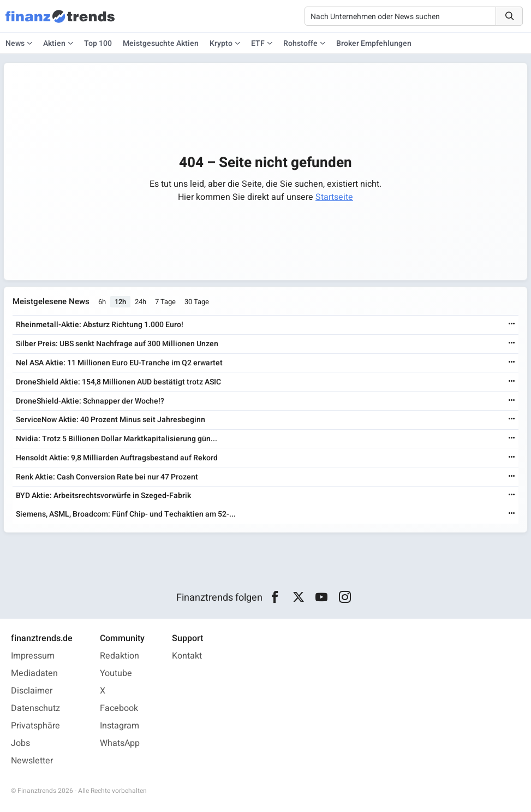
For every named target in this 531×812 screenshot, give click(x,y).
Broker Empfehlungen (374, 43)
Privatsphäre (35, 726)
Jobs (20, 743)
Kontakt (187, 656)
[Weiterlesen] (512, 325)
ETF (258, 43)
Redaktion (120, 656)
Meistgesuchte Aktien (161, 43)
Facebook (119, 708)
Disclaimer (32, 691)
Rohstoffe (300, 43)
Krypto (221, 43)
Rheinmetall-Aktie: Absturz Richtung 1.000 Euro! (100, 325)
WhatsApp (120, 743)
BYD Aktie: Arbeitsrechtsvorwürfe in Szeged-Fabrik (103, 496)
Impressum (33, 656)
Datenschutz (35, 708)
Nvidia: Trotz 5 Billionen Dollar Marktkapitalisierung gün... (117, 439)
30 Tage (197, 302)
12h (120, 302)
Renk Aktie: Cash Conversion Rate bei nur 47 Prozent (107, 477)
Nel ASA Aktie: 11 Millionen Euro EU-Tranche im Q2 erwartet (119, 363)
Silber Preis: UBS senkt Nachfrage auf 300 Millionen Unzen (117, 344)
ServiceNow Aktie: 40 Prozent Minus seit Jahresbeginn (111, 420)
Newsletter (32, 761)
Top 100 (98, 43)
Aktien (54, 43)
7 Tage (165, 302)
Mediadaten (34, 673)
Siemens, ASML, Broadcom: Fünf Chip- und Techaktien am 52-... (126, 514)
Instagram (120, 726)
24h (141, 302)
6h (102, 302)
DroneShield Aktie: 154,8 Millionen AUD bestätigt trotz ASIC (118, 382)
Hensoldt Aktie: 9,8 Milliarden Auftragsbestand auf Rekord (117, 458)
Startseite (334, 197)
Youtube (116, 673)
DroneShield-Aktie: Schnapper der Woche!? (90, 401)
